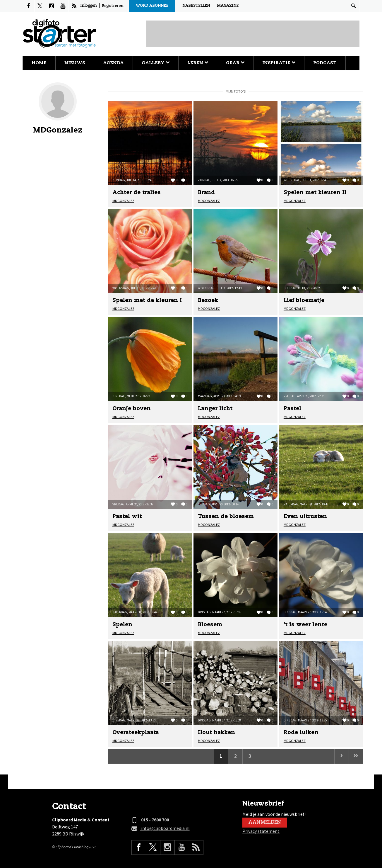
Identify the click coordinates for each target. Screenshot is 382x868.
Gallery (156, 63)
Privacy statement (261, 831)
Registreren (113, 6)
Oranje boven (132, 409)
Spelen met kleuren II (315, 193)
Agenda (113, 63)
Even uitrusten (305, 517)
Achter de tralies (137, 193)
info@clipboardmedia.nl (161, 828)
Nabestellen (196, 6)
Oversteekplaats (136, 733)
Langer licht (215, 409)
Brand (206, 193)
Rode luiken (301, 733)
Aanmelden (265, 823)
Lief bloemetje (304, 300)
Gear (235, 63)
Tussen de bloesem (226, 517)
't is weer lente (305, 625)
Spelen (122, 625)
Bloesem (210, 625)
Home (39, 63)
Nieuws (75, 63)
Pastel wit (127, 517)
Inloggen (88, 6)
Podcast (325, 63)
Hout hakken (216, 733)
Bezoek (208, 300)
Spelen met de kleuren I (147, 300)
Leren (198, 63)
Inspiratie (279, 63)
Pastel (292, 409)
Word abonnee (152, 6)
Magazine (228, 6)
